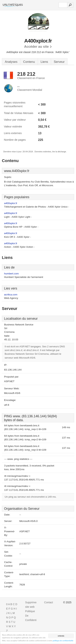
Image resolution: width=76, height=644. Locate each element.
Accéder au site (36, 47)
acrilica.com (11, 295)
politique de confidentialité (63, 641)
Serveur (59, 62)
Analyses (11, 62)
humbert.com (11, 274)
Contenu (29, 62)
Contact (49, 602)
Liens (44, 62)
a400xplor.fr (11, 203)
